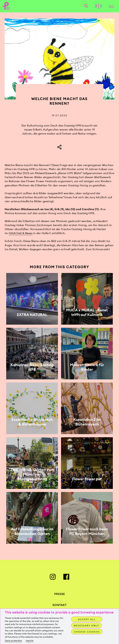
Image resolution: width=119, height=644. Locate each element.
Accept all (87, 619)
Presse (60, 595)
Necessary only (87, 626)
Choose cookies (87, 632)
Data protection (13, 641)
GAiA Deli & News (21, 234)
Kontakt (60, 606)
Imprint (30, 641)
